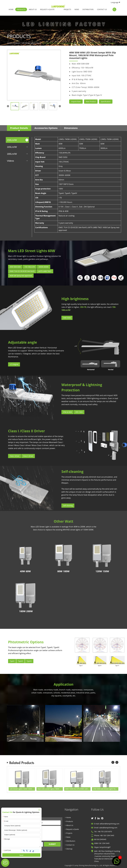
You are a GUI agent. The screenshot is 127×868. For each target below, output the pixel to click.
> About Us (69, 825)
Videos (10, 161)
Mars (38, 43)
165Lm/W (12, 147)
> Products (69, 821)
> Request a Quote (72, 829)
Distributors (88, 9)
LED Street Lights (28, 43)
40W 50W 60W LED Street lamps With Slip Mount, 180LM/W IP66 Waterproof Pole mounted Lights (79, 43)
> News (68, 837)
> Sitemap (69, 849)
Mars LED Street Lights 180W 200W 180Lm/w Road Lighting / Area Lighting (50, 789)
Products (21, 9)
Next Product (91, 101)
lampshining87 (105, 847)
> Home (68, 817)
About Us (33, 9)
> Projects (69, 833)
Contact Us (102, 9)
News (77, 9)
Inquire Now (76, 101)
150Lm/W (12, 140)
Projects (67, 9)
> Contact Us (70, 845)
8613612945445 (100, 839)
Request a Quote (47, 9)
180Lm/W (12, 154)
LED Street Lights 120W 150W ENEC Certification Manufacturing (22, 789)
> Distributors (70, 841)
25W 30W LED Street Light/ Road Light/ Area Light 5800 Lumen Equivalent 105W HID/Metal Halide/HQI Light (106, 789)
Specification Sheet (106, 102)
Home (11, 9)
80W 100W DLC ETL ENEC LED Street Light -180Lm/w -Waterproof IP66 (78, 789)
